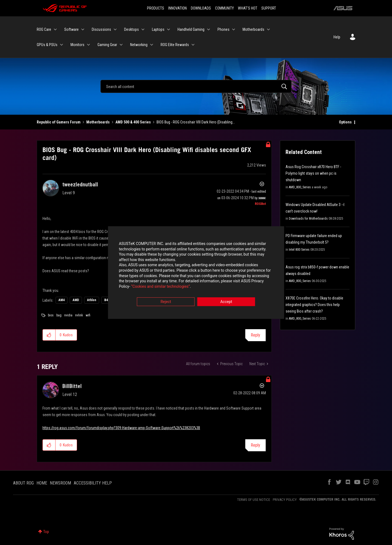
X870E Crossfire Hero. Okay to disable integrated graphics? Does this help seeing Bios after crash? (314, 305)
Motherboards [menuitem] (253, 29)
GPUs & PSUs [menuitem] (47, 45)
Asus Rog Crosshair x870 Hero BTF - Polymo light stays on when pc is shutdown (313, 173)
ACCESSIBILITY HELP (93, 483)
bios (51, 315)
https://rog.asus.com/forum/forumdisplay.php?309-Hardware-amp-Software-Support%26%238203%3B (121, 428)
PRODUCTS (156, 8)
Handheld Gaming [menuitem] (191, 29)
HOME (42, 483)
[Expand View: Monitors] (88, 45)
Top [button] (46, 532)
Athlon (92, 300)
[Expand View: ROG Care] (55, 29)
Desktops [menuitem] (131, 29)
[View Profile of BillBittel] (72, 386)
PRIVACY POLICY (285, 500)
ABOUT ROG (23, 483)
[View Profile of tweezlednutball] (80, 184)
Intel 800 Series (299, 250)
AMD (76, 300)
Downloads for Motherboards (308, 219)
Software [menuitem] (71, 29)
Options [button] (345, 122)
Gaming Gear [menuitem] (107, 45)
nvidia (68, 315)
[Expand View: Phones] (234, 29)
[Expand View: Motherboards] (268, 29)
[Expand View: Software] (83, 29)
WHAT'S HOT (248, 8)
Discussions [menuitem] (101, 29)
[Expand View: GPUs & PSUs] (62, 45)
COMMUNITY (224, 8)
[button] (49, 335)
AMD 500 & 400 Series (133, 122)
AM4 (62, 300)
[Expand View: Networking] (152, 45)
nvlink (79, 315)
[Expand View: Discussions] (115, 29)
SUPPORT (269, 8)
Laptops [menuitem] (158, 29)
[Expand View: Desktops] (143, 29)
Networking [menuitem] (139, 45)
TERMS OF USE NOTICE (254, 500)
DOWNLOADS (201, 8)
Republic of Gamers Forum (59, 122)
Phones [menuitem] (223, 29)
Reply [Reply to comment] (255, 445)
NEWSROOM (60, 483)
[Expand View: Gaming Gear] (121, 45)
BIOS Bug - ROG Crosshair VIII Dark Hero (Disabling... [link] (196, 122)
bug (59, 315)
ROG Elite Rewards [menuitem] (175, 45)
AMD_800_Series (300, 187)
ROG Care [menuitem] (44, 29)
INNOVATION (177, 8)
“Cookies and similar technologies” (160, 287)
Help (337, 37)
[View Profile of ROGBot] (260, 204)
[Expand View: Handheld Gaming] (209, 29)
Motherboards (98, 122)
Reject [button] (166, 303)
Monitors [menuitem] (77, 45)
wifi (88, 315)
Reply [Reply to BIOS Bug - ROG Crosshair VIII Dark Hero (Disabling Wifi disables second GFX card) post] (255, 335)
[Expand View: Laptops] (169, 29)
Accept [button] (226, 303)
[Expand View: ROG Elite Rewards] (193, 45)
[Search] (196, 86)
